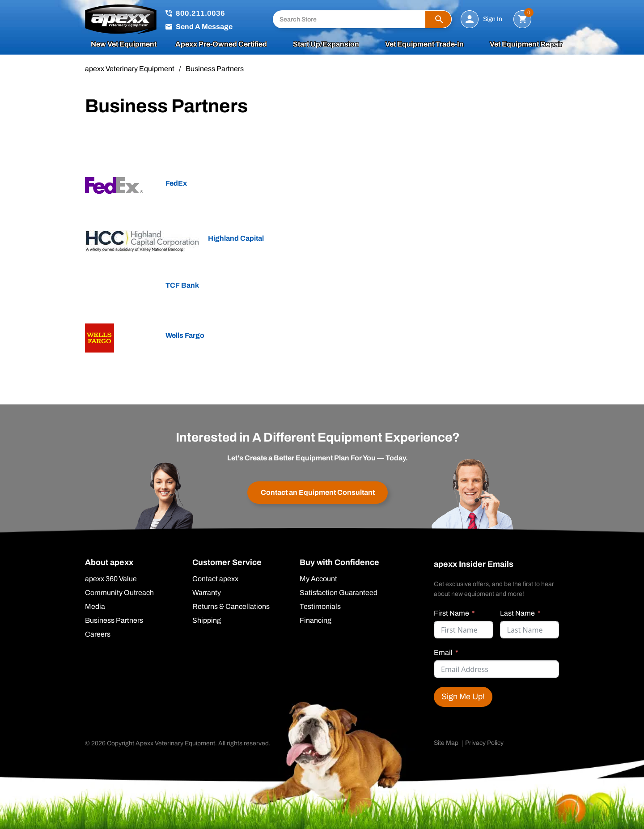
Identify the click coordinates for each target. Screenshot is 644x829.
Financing (316, 621)
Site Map (446, 743)
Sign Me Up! (463, 697)
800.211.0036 (200, 13)
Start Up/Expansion (326, 44)
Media (95, 607)
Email (443, 653)
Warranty (207, 593)
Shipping (207, 621)
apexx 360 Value (111, 579)
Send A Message (204, 27)
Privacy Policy (484, 743)
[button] (438, 19)
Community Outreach (119, 593)
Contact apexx (215, 579)
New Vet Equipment (124, 44)
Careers (98, 634)
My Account (318, 579)
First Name (451, 613)
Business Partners (114, 621)
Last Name (517, 613)
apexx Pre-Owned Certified (221, 44)
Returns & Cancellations (231, 607)
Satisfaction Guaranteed (339, 593)
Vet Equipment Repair (526, 44)
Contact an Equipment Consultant (318, 492)
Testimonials (320, 607)
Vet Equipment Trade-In (424, 44)
